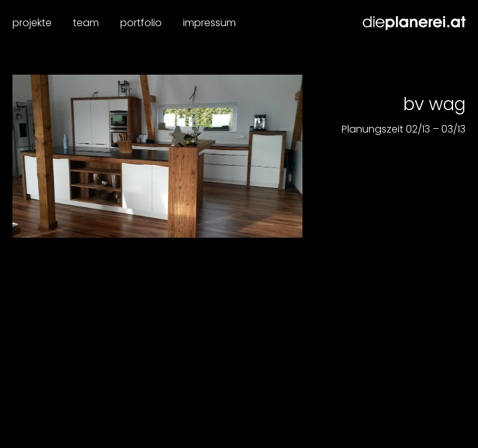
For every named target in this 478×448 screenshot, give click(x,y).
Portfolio (141, 23)
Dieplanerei (414, 23)
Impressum (209, 23)
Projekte (32, 23)
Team (86, 23)
